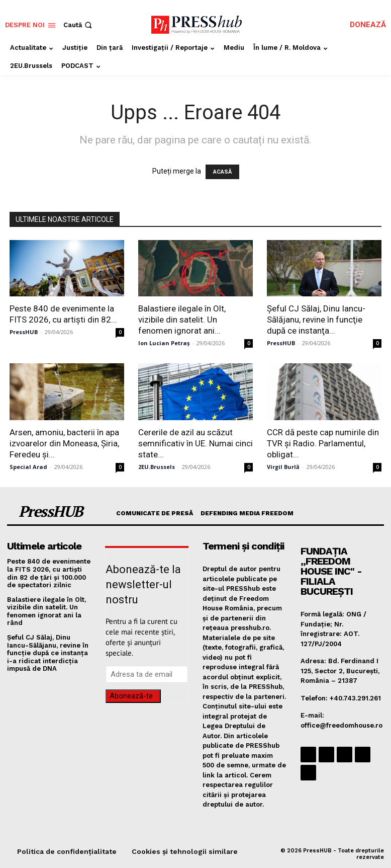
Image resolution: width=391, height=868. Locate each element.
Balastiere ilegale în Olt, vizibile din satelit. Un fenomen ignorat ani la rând (46, 611)
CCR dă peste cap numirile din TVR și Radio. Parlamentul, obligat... (323, 443)
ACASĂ (222, 172)
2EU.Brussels (157, 467)
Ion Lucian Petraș (164, 343)
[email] (147, 674)
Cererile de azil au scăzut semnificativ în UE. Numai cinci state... (195, 443)
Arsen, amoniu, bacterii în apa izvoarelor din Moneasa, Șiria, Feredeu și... (64, 443)
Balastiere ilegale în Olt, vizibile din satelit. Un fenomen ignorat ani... (182, 320)
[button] (79, 25)
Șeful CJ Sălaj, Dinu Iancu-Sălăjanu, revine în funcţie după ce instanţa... (316, 320)
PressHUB (24, 332)
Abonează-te (131, 696)
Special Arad (28, 467)
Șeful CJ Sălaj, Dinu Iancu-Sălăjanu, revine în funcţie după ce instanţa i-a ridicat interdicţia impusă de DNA (48, 653)
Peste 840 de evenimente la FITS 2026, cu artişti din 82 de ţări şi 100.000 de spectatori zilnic (49, 573)
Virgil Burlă (283, 467)
